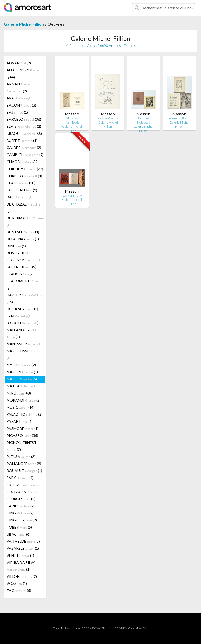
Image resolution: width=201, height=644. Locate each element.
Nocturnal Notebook (143, 120)
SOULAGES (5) (24, 492)
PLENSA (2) (21, 456)
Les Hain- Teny (72, 195)
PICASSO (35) (22, 435)
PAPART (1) (20, 421)
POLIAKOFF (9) (24, 463)
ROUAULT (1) (24, 471)
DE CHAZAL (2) (23, 208)
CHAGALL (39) (23, 162)
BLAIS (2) (24, 126)
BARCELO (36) (24, 119)
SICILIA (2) (24, 485)
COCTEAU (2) (22, 190)
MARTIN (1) (22, 372)
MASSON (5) (22, 379)
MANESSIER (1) (24, 344)
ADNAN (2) (19, 63)
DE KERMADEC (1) (25, 221)
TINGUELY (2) (22, 520)
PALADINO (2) (24, 414)
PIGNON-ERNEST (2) (22, 446)
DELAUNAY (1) (23, 239)
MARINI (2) (21, 365)
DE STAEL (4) (23, 232)
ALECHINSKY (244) (23, 74)
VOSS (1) (17, 583)
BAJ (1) (17, 112)
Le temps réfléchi (179, 118)
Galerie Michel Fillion (24, 24)
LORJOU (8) (23, 323)
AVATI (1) (19, 98)
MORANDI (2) (24, 400)
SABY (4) (20, 478)
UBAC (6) (18, 534)
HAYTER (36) (25, 298)
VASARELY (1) (23, 548)
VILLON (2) (22, 576)
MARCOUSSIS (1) (23, 354)
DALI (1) (20, 197)
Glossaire (134, 628)
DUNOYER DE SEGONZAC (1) (24, 256)
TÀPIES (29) (22, 506)
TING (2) (20, 513)
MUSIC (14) (21, 407)
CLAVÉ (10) (21, 183)
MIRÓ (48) (19, 393)
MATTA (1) (22, 386)
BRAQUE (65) (24, 133)
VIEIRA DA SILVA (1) (21, 566)
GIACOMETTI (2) (24, 285)
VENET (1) (20, 555)
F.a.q (146, 628)
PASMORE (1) (23, 428)
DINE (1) (16, 246)
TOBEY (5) (19, 527)
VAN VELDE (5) (23, 541)
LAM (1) (19, 316)
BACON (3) (21, 105)
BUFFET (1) (22, 140)
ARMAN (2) (18, 87)
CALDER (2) (24, 148)
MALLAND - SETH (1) (21, 333)
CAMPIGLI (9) (25, 155)
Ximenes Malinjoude (72, 120)
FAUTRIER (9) (21, 267)
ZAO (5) (19, 590)
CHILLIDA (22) (25, 169)
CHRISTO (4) (24, 176)
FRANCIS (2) (20, 274)
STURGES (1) (21, 499)
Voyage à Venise (108, 118)
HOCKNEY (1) (22, 309)
